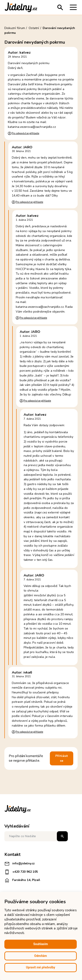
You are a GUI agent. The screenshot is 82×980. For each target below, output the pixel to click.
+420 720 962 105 (21, 872)
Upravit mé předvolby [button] (41, 967)
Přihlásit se (62, 758)
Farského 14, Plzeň (22, 880)
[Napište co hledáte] (36, 836)
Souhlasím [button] (41, 944)
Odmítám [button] (41, 956)
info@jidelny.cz (20, 864)
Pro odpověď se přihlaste (25, 133)
